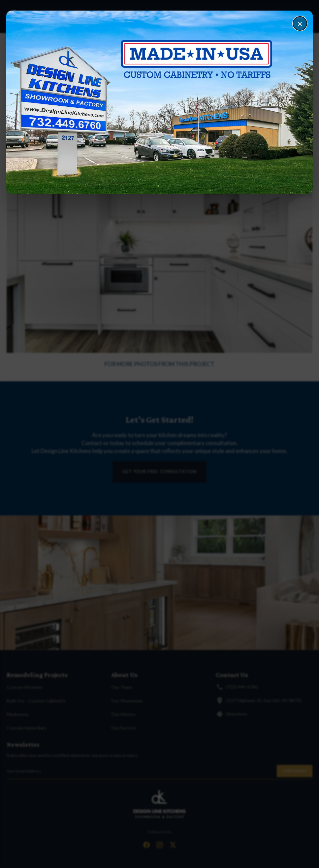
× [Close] (300, 23)
